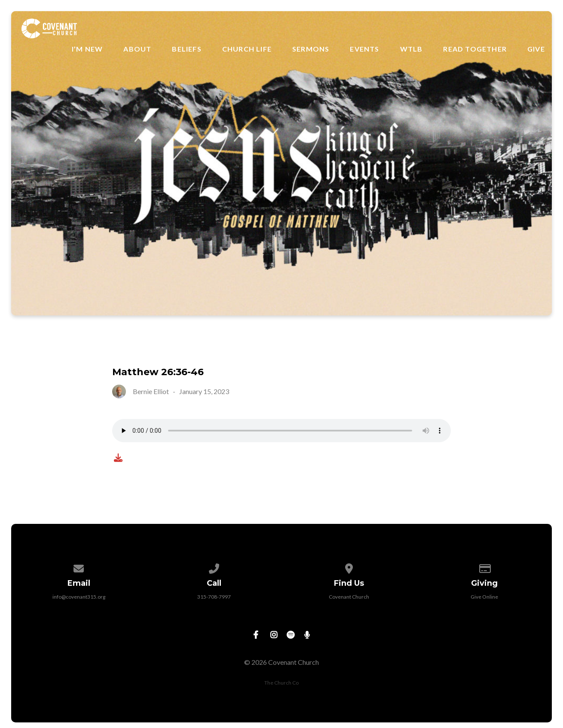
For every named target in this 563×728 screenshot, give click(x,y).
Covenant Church (349, 597)
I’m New (87, 49)
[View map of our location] (349, 567)
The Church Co (281, 683)
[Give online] (484, 567)
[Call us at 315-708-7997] (214, 567)
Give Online (484, 597)
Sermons (311, 49)
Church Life (247, 49)
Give (536, 49)
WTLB (412, 49)
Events (364, 49)
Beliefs (187, 49)
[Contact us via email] (79, 567)
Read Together (475, 49)
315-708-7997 (214, 597)
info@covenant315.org (79, 597)
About (137, 49)
